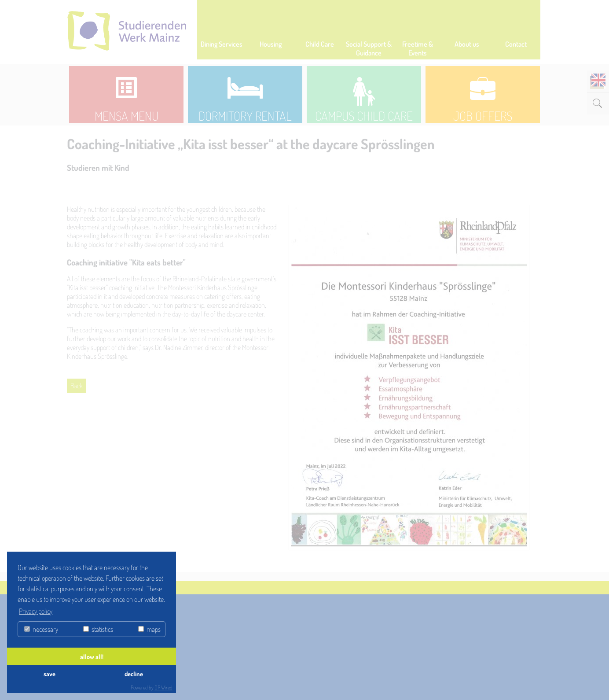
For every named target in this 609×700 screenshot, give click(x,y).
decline (134, 674)
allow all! (92, 656)
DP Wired (163, 687)
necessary (41, 629)
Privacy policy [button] (36, 611)
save (50, 674)
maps (149, 629)
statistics (98, 629)
